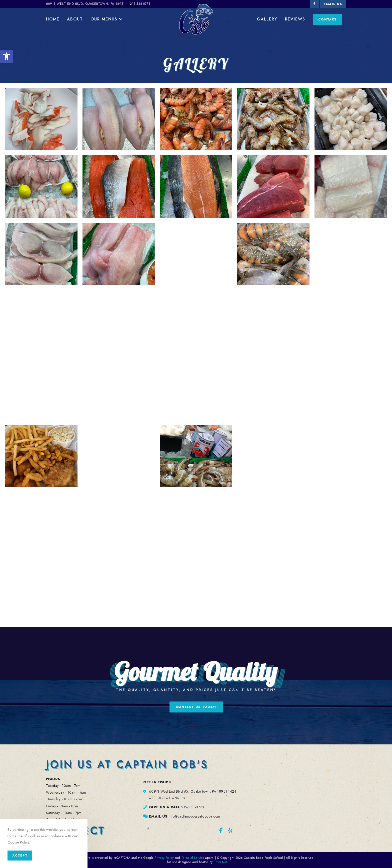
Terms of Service (193, 858)
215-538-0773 (193, 807)
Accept (20, 856)
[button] (6, 56)
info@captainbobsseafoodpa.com (194, 816)
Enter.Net (220, 862)
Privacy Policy (164, 858)
